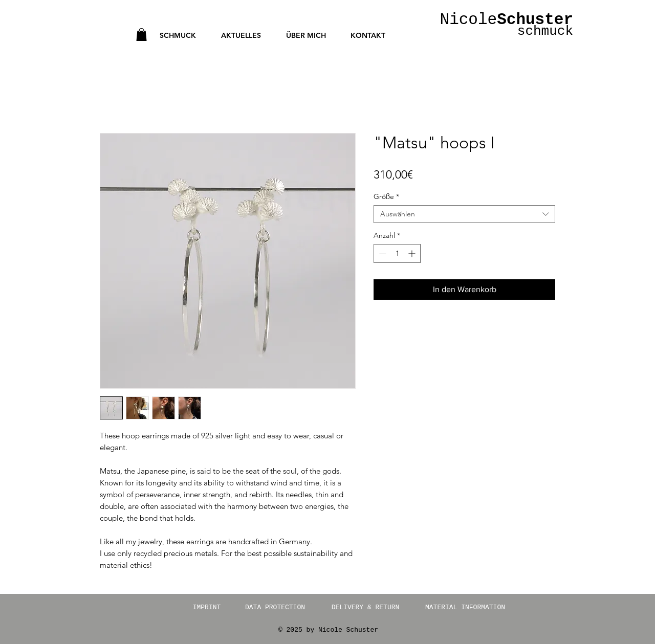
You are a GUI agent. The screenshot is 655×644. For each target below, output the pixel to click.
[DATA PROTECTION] (275, 608)
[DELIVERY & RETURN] (365, 608)
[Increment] (413, 253)
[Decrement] (381, 253)
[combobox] (464, 214)
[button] (141, 35)
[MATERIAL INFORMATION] (465, 608)
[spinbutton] (397, 253)
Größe (386, 197)
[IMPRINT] (207, 608)
